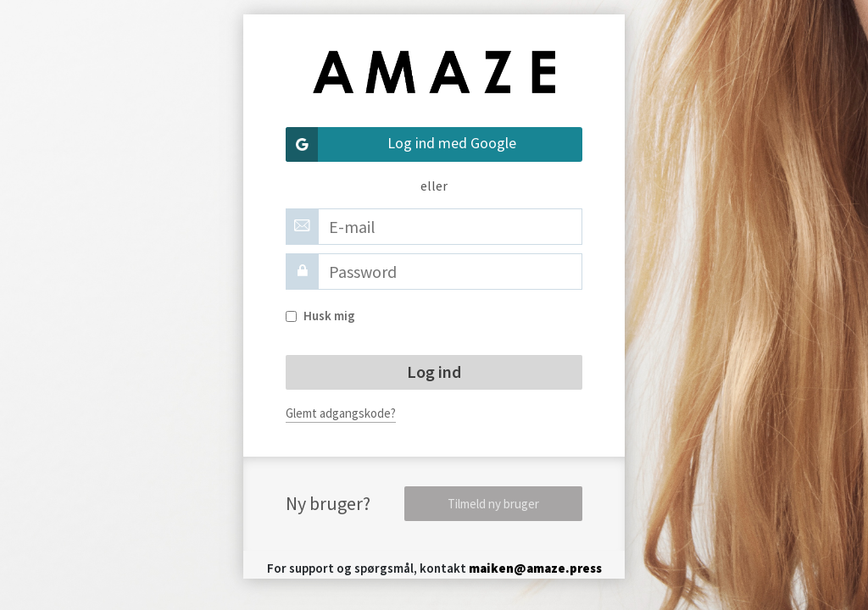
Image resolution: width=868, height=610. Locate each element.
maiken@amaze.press (535, 568)
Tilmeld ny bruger (493, 504)
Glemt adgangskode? (341, 413)
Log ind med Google (401, 144)
